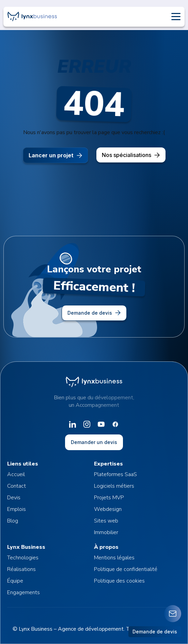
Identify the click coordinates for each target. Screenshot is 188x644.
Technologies (23, 558)
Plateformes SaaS (115, 474)
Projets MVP (109, 498)
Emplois (17, 509)
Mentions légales (114, 558)
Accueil (16, 474)
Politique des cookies (119, 581)
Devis (14, 498)
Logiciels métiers (114, 486)
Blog (13, 521)
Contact (17, 486)
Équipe (15, 581)
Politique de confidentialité (126, 569)
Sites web (106, 521)
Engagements (23, 592)
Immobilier (106, 532)
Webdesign (108, 509)
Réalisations (21, 569)
